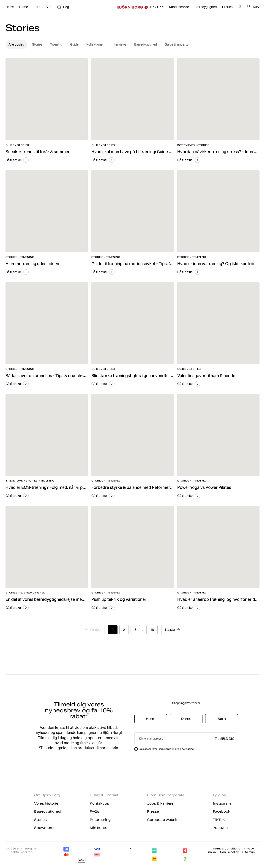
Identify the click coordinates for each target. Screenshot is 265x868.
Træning (56, 44)
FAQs (94, 811)
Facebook (222, 811)
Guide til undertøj (177, 44)
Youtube (220, 828)
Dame (186, 719)
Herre (151, 719)
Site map (249, 852)
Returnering (100, 820)
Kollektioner (95, 44)
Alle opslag (16, 44)
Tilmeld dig (225, 738)
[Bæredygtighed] (206, 7)
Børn (222, 719)
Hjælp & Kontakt (104, 795)
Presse (153, 811)
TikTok (219, 820)
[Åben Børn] (37, 7)
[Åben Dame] (24, 7)
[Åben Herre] (10, 7)
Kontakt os (99, 803)
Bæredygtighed (146, 44)
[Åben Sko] (49, 7)
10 (152, 630)
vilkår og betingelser (183, 749)
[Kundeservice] (179, 7)
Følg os (219, 795)
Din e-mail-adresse (151, 739)
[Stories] (227, 7)
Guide (74, 44)
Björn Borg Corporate (166, 795)
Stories (37, 44)
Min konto (99, 828)
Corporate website (163, 820)
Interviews (119, 44)
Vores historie (46, 803)
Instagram (222, 803)
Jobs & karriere (160, 803)
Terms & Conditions (226, 849)
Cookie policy (229, 852)
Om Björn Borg (47, 795)
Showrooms (45, 828)
